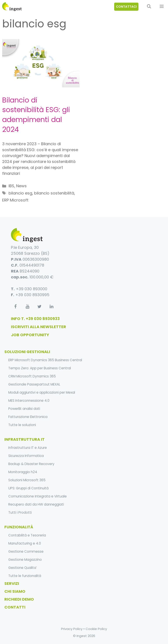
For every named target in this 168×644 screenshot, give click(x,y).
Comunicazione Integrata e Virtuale (38, 496)
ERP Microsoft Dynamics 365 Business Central (45, 360)
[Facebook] (15, 307)
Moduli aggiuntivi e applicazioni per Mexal (42, 392)
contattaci (126, 7)
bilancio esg (20, 193)
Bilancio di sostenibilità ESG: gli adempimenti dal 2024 (36, 115)
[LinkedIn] (51, 307)
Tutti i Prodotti (20, 512)
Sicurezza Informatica (26, 456)
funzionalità (19, 527)
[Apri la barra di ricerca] (149, 7)
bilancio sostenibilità (54, 193)
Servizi (12, 583)
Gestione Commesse (26, 551)
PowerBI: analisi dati (24, 409)
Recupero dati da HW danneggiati (36, 504)
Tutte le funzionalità (25, 576)
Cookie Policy (96, 629)
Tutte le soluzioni (22, 425)
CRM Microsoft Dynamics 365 (32, 376)
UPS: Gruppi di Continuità (28, 488)
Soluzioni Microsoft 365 (27, 480)
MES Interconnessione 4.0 (29, 401)
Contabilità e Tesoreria (27, 535)
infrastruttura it (24, 439)
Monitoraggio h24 (23, 472)
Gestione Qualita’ (23, 568)
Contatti (15, 607)
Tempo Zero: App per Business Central (40, 368)
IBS (11, 186)
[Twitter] (39, 307)
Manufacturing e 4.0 (25, 543)
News (21, 186)
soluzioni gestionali (27, 352)
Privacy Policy (72, 629)
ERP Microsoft (15, 200)
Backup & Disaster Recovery (31, 464)
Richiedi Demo (19, 599)
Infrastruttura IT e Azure (28, 448)
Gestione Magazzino (25, 560)
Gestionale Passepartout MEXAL (34, 384)
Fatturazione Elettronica (28, 417)
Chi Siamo (15, 591)
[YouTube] (27, 307)
